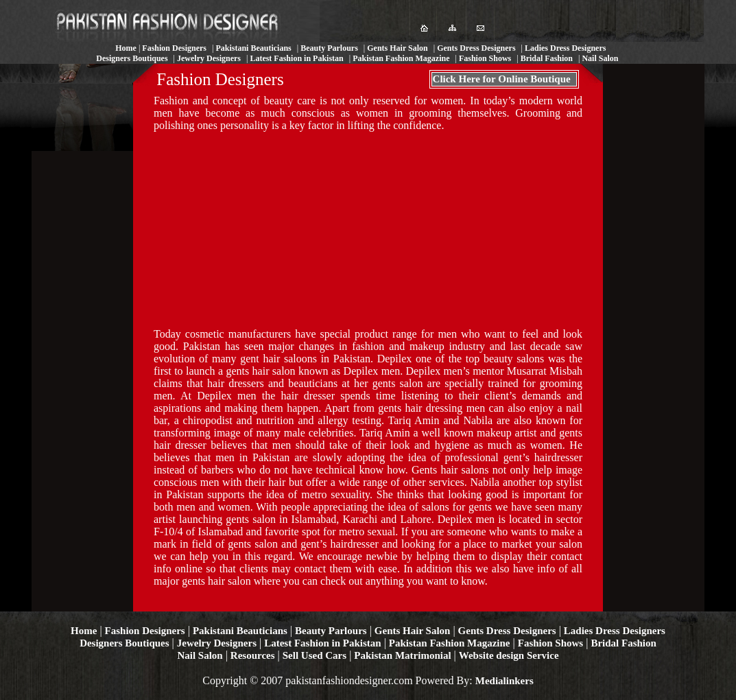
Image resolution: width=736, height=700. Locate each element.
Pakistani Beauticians (240, 631)
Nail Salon (200, 655)
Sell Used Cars (314, 655)
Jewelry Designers (217, 643)
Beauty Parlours (331, 631)
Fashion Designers (145, 631)
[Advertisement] (257, 229)
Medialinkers (504, 681)
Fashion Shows (550, 643)
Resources (253, 655)
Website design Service (509, 655)
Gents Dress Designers (507, 631)
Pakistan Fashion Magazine (450, 643)
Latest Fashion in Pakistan (322, 643)
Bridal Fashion (623, 643)
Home (84, 631)
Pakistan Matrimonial (402, 655)
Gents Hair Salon (413, 631)
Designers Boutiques (124, 643)
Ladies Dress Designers (615, 631)
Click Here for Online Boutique (502, 79)
